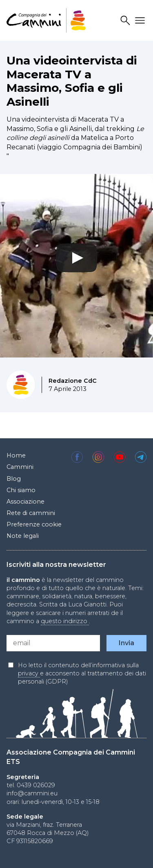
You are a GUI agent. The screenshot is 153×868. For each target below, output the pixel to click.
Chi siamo (21, 490)
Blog (14, 479)
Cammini (20, 467)
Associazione (25, 502)
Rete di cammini (31, 513)
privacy (29, 673)
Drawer (141, 21)
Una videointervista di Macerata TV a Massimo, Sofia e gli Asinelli (72, 81)
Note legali (23, 536)
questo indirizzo (65, 621)
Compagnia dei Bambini (102, 147)
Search (126, 21)
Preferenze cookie (34, 524)
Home (16, 455)
